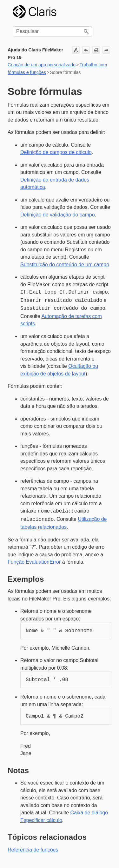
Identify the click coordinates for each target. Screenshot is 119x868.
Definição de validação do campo (58, 215)
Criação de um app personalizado (42, 65)
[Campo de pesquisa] (52, 31)
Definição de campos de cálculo (56, 152)
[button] (86, 31)
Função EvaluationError (34, 559)
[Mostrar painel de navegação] (103, 12)
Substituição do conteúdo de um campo (65, 265)
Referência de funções (33, 847)
